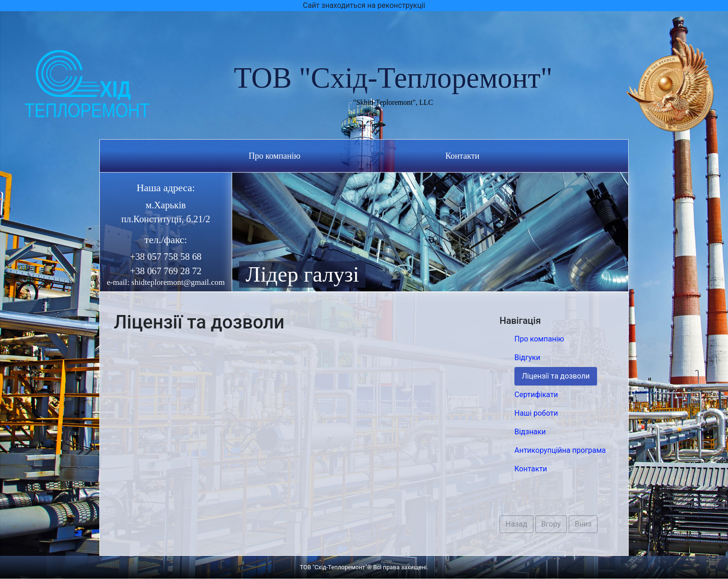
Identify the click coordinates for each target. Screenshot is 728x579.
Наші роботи (536, 413)
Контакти (462, 156)
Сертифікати (536, 395)
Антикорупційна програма (560, 450)
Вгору (551, 524)
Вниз (583, 524)
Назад (517, 524)
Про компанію (274, 156)
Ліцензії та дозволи (556, 376)
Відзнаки (530, 432)
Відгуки (527, 357)
